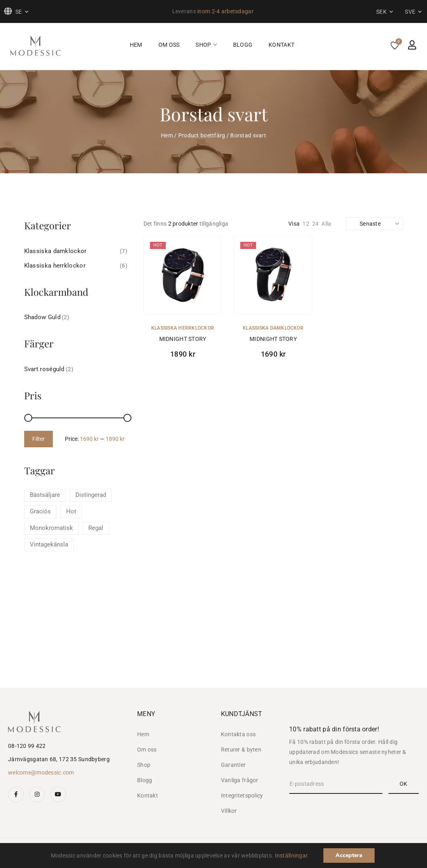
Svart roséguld (44, 369)
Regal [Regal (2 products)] (96, 528)
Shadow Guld (42, 317)
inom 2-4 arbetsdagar (225, 11)
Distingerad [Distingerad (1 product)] (91, 495)
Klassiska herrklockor (183, 328)
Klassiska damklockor (273, 328)
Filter (39, 439)
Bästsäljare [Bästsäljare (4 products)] (45, 495)
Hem (167, 135)
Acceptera (349, 855)
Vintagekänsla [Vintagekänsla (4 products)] (49, 544)
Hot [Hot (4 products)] (71, 511)
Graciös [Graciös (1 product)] (40, 511)
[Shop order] (373, 224)
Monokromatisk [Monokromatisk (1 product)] (51, 528)
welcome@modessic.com (41, 772)
